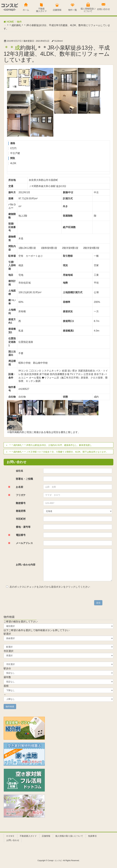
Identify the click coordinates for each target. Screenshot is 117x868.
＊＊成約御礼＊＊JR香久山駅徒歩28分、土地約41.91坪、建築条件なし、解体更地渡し (50, 445)
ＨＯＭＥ (10, 836)
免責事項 (92, 836)
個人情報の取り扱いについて (69, 836)
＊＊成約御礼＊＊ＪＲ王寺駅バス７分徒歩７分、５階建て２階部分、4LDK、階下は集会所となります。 (59, 452)
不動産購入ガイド (28, 836)
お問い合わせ (13, 840)
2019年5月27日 (14, 41)
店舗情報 (46, 836)
